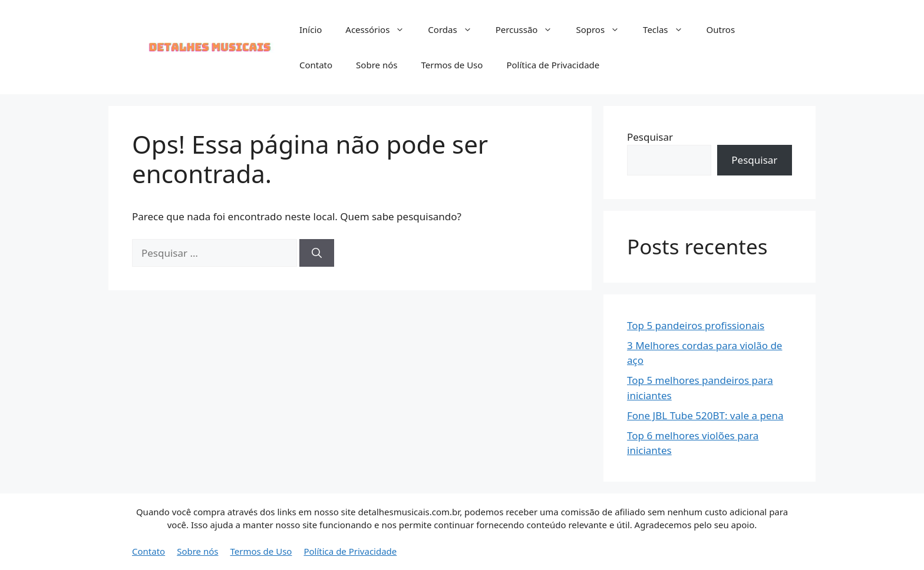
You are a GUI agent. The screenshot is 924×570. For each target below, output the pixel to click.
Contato (316, 65)
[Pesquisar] (317, 253)
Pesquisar (650, 137)
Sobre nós (377, 65)
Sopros (603, 29)
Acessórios (381, 29)
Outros (721, 29)
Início (311, 29)
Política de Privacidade (553, 65)
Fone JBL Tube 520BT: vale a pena (705, 415)
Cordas (456, 29)
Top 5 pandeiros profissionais (696, 325)
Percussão (530, 29)
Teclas (669, 29)
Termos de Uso (452, 65)
